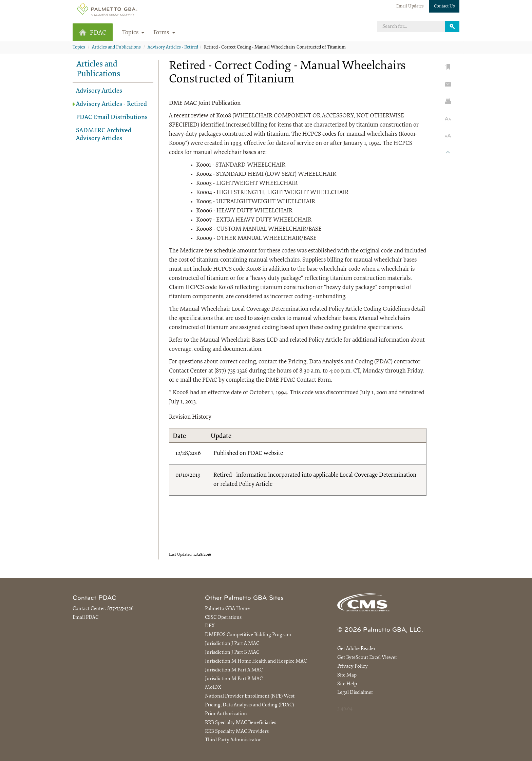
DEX (210, 626)
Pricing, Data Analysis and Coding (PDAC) (249, 705)
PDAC (93, 33)
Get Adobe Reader (356, 649)
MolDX (213, 688)
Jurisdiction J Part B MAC (232, 653)
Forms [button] (164, 33)
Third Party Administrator (233, 740)
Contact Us (444, 6)
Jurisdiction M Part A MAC (234, 670)
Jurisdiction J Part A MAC (232, 644)
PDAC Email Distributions (112, 118)
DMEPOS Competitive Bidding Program (248, 635)
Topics (79, 47)
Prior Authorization (226, 714)
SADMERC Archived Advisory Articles (104, 135)
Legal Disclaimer (355, 693)
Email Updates (410, 6)
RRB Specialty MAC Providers (237, 732)
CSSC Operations (223, 618)
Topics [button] (133, 33)
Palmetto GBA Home (227, 609)
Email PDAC (85, 618)
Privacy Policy (353, 667)
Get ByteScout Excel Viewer (367, 658)
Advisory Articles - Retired (173, 47)
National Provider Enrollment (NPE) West (250, 696)
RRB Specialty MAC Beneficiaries (241, 723)
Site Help (347, 684)
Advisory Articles (99, 91)
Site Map (347, 675)
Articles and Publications (116, 47)
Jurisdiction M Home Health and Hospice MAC (256, 661)
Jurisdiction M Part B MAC (234, 679)
